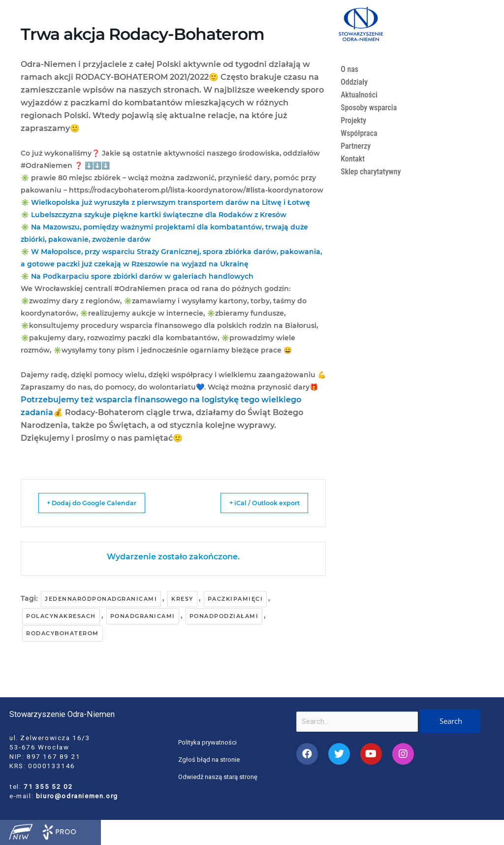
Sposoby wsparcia (370, 108)
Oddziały (355, 82)
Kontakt (353, 159)
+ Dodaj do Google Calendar (102, 503)
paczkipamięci (236, 599)
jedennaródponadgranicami (101, 599)
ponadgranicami (143, 616)
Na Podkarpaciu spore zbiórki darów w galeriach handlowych (142, 276)
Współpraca (360, 133)
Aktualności (360, 95)
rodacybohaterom (63, 633)
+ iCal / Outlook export (254, 503)
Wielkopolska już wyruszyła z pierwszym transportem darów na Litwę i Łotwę (171, 202)
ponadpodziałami (224, 616)
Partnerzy (356, 146)
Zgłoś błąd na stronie (209, 759)
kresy (182, 599)
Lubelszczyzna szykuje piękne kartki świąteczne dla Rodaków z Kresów (159, 215)
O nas (350, 69)
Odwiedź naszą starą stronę (219, 777)
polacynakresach (61, 616)
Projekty (354, 120)
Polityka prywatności (208, 742)
